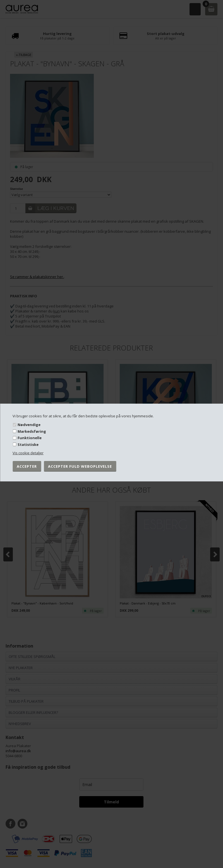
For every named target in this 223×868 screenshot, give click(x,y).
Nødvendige (29, 425)
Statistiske (28, 444)
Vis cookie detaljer (28, 453)
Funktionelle (30, 438)
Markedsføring (32, 431)
